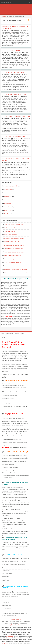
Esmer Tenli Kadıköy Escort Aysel (12, 256)
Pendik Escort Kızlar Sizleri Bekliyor (13, 228)
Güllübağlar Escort (18, 32)
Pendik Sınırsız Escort (22, 79)
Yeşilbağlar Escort (23, 60)
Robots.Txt (18, 620)
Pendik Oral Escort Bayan (10, 231)
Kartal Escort (7, 200)
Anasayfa (3, 16)
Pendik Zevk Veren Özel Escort (13, 137)
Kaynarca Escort (23, 141)
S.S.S (24, 334)
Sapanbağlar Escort (20, 123)
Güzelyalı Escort (7, 34)
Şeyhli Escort (6, 125)
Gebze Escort (7, 193)
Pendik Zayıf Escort (8, 59)
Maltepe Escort (8, 207)
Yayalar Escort (25, 125)
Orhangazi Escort (7, 142)
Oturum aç (8, 3)
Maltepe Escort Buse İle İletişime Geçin (14, 249)
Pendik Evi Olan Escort (9, 79)
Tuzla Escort (7, 214)
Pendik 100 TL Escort (13, 100)
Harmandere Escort (18, 34)
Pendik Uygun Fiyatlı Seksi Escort (14, 94)
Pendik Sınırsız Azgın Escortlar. (12, 259)
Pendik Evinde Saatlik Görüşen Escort (16, 116)
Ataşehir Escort (8, 190)
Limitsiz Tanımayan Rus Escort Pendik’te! (14, 238)
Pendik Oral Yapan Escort (9, 166)
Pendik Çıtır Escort (12, 120)
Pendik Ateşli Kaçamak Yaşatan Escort (14, 224)
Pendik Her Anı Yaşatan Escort (13, 72)
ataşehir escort (12, 625)
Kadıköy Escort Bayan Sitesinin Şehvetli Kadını (16, 269)
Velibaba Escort (19, 59)
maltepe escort (5, 643)
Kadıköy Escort (8, 197)
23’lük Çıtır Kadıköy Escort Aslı (12, 242)
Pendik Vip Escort (24, 57)
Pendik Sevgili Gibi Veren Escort (12, 266)
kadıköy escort (20, 625)
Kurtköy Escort (8, 203)
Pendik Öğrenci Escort (13, 37)
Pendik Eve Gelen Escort (9, 101)
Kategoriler (10, 334)
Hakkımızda (18, 334)
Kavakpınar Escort (12, 141)
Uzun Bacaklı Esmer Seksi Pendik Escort (14, 245)
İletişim (3, 337)
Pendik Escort (14, 54)
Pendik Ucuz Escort (16, 38)
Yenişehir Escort (12, 60)
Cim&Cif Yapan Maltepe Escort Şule (13, 263)
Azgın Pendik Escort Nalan (11, 235)
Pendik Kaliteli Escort (13, 56)
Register (3, 3)
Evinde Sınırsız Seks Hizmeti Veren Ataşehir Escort (17, 273)
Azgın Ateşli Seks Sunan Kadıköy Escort (14, 252)
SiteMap (13, 620)
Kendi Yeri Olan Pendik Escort (13, 50)
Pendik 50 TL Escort (14, 164)
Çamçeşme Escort (12, 78)
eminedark (7, 31)
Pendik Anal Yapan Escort (17, 35)
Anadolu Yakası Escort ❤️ (10, 186)
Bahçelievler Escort (17, 76)
